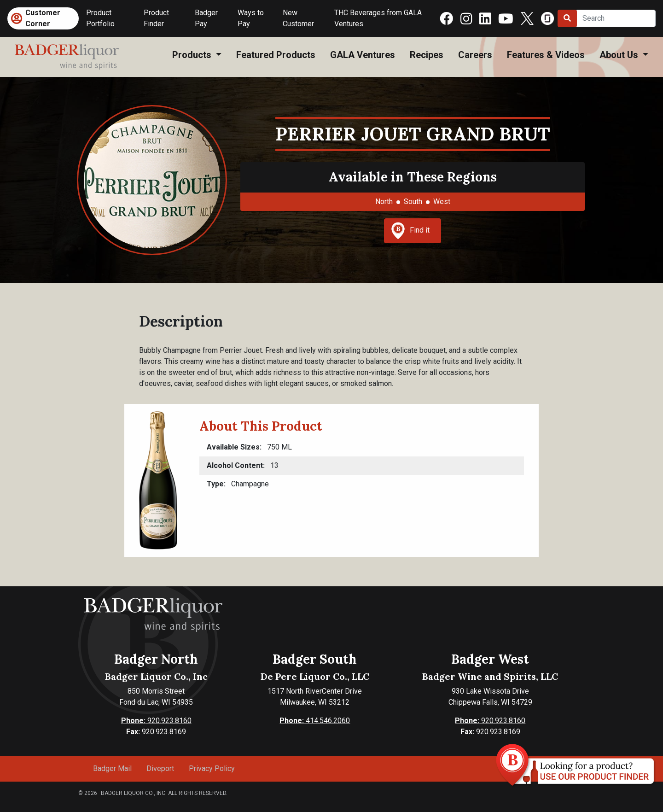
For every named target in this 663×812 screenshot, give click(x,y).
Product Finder (156, 18)
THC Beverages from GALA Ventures (378, 18)
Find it (410, 231)
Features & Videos (546, 55)
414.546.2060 (315, 721)
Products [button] (193, 55)
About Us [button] (620, 55)
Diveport (160, 768)
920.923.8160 (156, 721)
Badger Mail (112, 768)
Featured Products (276, 55)
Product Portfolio (100, 18)
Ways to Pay (251, 18)
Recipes (427, 55)
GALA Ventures (363, 55)
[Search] (616, 18)
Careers (475, 55)
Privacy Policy (212, 768)
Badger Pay (206, 18)
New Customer (298, 18)
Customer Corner (43, 18)
